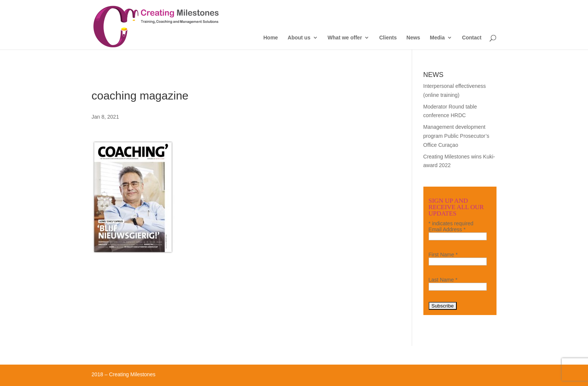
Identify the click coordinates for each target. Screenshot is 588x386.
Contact (472, 38)
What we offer (345, 38)
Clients (388, 38)
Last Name (443, 280)
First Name (443, 255)
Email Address (447, 229)
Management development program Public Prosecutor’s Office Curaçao (456, 136)
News (413, 38)
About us (299, 38)
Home (271, 38)
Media (437, 38)
